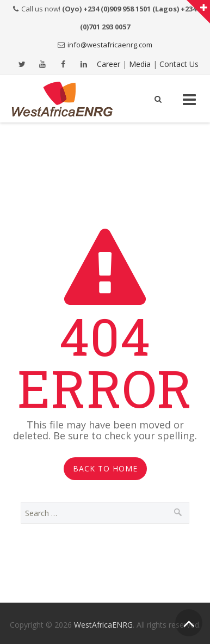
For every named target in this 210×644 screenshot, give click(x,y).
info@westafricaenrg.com (110, 45)
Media (140, 64)
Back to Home (105, 468)
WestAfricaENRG (103, 625)
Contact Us (179, 64)
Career (109, 64)
